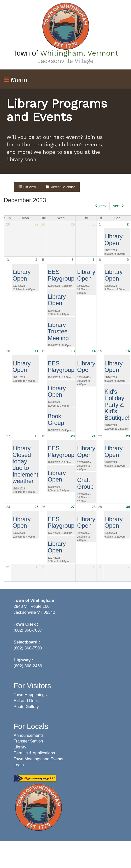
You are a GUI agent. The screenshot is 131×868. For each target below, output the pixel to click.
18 (37, 436)
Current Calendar (60, 187)
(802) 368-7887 (28, 630)
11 (37, 351)
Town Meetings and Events (39, 759)
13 (73, 351)
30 (128, 507)
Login (19, 765)
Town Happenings (30, 695)
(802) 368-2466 (28, 666)
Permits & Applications (34, 753)
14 (94, 351)
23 (128, 436)
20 (73, 436)
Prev (101, 206)
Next (118, 206)
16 (128, 351)
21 (94, 436)
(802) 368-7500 (28, 648)
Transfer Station (28, 741)
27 (73, 507)
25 (37, 507)
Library (20, 747)
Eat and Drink (26, 701)
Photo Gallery (26, 707)
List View (27, 187)
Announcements (29, 735)
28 (94, 507)
